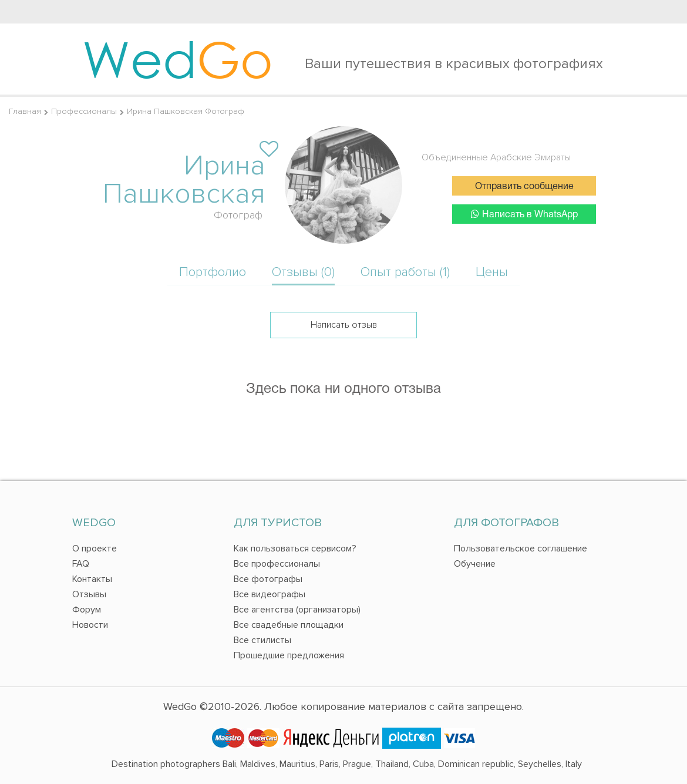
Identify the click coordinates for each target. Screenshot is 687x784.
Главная (25, 111)
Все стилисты (262, 640)
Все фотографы (268, 579)
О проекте (95, 549)
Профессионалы (84, 111)
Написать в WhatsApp (524, 214)
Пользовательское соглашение (521, 549)
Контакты (92, 579)
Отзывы (89, 594)
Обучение (475, 564)
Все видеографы (270, 594)
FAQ (81, 564)
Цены (492, 272)
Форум (87, 610)
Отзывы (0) (303, 272)
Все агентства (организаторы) (297, 610)
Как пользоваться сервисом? (295, 549)
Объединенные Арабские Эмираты (496, 157)
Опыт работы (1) (405, 272)
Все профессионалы (277, 564)
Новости (90, 625)
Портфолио (213, 272)
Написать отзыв (344, 325)
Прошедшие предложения (289, 655)
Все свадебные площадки (289, 625)
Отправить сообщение (524, 187)
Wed (178, 59)
